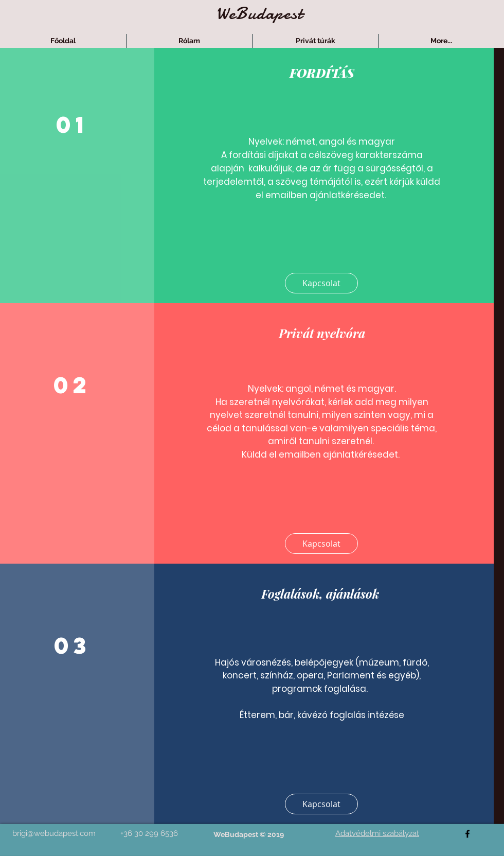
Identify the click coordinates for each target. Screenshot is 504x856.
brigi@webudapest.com (54, 833)
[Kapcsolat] (321, 283)
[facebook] (467, 834)
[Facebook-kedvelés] (246, 849)
